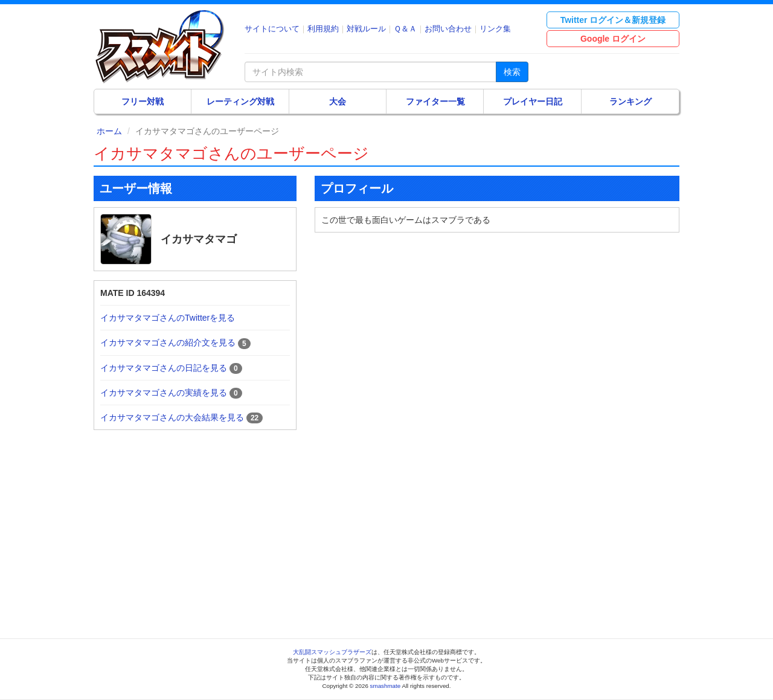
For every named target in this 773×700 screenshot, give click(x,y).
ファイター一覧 (435, 101)
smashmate (386, 686)
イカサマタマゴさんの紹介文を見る (168, 342)
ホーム (109, 131)
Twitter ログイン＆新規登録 (613, 20)
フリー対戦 (143, 101)
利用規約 (323, 29)
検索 (512, 72)
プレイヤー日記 (533, 101)
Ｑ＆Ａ (405, 29)
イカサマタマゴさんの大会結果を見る (172, 417)
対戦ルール (366, 29)
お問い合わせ (448, 29)
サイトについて (272, 29)
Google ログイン (613, 39)
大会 (338, 101)
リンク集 (495, 29)
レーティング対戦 (240, 101)
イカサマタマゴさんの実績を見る (164, 393)
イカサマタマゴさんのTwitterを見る (168, 318)
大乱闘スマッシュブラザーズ (332, 652)
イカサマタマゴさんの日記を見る (164, 368)
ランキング (630, 101)
